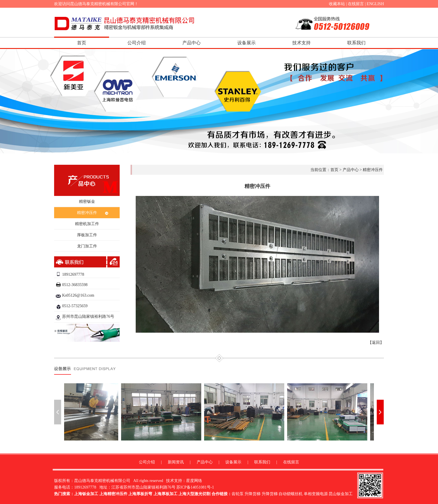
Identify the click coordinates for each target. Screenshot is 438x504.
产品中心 (192, 43)
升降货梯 (252, 494)
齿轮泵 (238, 494)
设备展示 (246, 43)
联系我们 (356, 43)
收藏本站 (337, 4)
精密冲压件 (87, 213)
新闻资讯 (176, 462)
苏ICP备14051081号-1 (195, 487)
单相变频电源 (316, 494)
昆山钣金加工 (341, 494)
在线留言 (356, 4)
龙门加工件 (87, 246)
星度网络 (194, 481)
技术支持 (301, 43)
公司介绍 (137, 43)
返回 (376, 343)
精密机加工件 (87, 224)
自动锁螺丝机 (291, 494)
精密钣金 (87, 202)
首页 (82, 43)
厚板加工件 (87, 235)
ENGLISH (375, 4)
